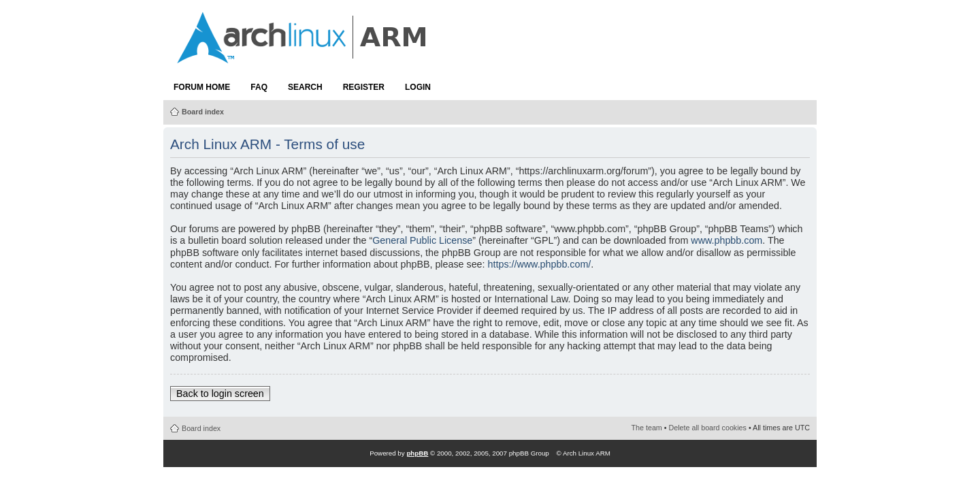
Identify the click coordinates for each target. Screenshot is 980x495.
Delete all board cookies (708, 428)
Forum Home (202, 87)
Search (305, 87)
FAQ (259, 87)
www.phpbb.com (726, 240)
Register (364, 87)
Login (418, 87)
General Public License (422, 240)
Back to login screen (220, 394)
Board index (203, 112)
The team (647, 428)
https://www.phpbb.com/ (540, 264)
